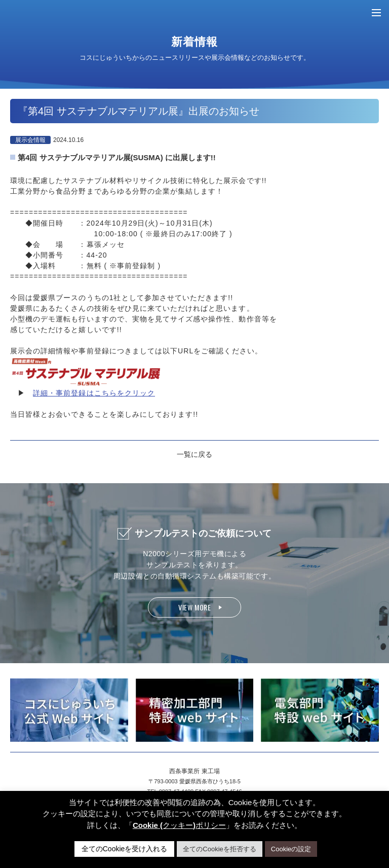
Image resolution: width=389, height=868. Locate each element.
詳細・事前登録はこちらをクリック (94, 393)
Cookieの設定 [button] (291, 849)
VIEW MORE (194, 607)
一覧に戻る (194, 454)
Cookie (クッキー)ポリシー (179, 825)
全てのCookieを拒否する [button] (219, 849)
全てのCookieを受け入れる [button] (125, 849)
